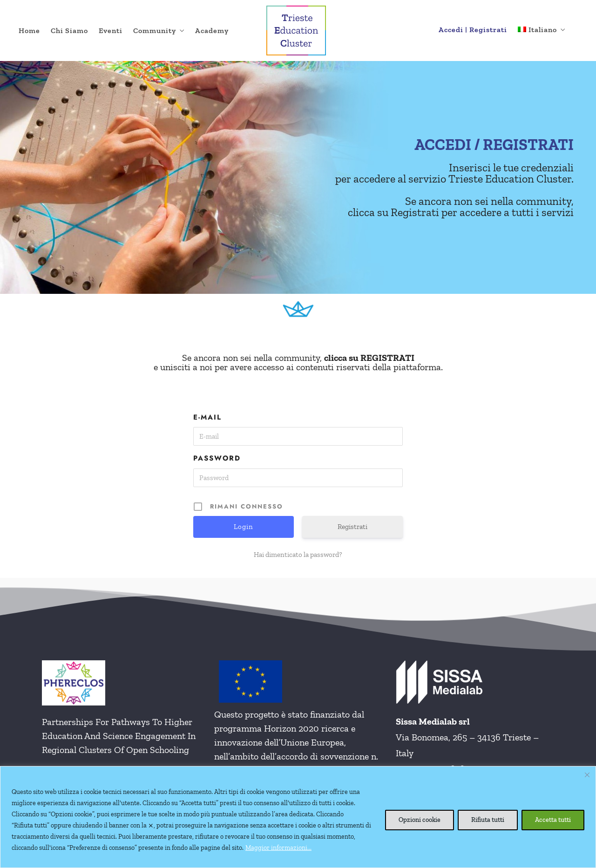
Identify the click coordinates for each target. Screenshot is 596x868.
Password (217, 458)
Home (29, 31)
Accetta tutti (553, 820)
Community (155, 31)
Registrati (352, 527)
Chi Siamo (69, 31)
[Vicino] (587, 775)
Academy (212, 31)
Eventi (111, 31)
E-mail (207, 417)
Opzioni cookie (420, 820)
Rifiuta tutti (488, 820)
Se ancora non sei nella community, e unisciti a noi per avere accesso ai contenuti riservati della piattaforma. (298, 362)
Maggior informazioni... (278, 848)
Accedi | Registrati (473, 30)
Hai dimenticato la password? (298, 555)
